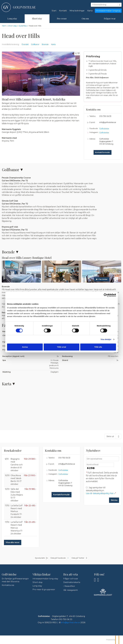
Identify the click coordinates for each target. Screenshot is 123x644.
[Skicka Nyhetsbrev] (114, 500)
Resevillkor (70, 586)
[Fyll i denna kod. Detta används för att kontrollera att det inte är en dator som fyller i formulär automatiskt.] (100, 465)
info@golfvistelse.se (108, 122)
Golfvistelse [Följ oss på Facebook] (104, 129)
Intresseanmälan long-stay (45, 579)
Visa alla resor (13, 542)
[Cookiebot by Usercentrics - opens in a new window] (103, 295)
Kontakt (63, 11)
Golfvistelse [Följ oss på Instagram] (104, 133)
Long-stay (37, 586)
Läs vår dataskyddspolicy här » (100, 493)
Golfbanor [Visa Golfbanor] (35, 44)
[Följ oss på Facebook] (95, 580)
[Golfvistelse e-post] (71, 623)
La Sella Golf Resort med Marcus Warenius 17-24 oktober (17, 528)
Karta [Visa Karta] (53, 44)
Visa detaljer (104, 339)
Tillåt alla (97, 347)
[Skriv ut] (113, 436)
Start (54, 11)
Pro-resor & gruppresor (44, 590)
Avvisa (26, 347)
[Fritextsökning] (104, 5)
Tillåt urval (62, 347)
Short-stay (38, 582)
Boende (8, 252)
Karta (90, 11)
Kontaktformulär (102, 152)
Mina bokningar (77, 11)
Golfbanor (11, 170)
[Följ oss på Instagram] (98, 580)
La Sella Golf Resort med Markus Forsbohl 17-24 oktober (17, 511)
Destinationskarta (72, 582)
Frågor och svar (71, 579)
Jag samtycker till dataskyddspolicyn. (101, 490)
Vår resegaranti (71, 590)
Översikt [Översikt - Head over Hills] (25, 44)
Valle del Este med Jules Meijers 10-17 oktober (17, 495)
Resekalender (13, 450)
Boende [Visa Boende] (45, 44)
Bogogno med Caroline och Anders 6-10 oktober (17, 465)
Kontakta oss (8, 585)
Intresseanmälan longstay (108, 11)
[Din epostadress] (103, 459)
